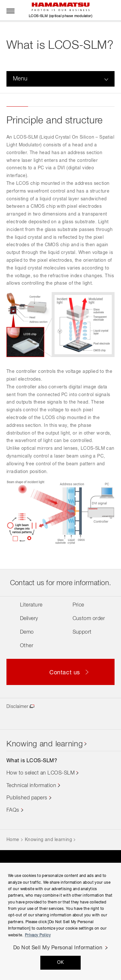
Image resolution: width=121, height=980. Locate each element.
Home (13, 840)
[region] (60, 921)
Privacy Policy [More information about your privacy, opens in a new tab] (38, 935)
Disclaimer (17, 707)
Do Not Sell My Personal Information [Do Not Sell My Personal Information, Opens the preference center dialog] (58, 948)
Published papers (27, 798)
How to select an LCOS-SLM (40, 773)
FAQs (13, 810)
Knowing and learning (45, 744)
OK (60, 963)
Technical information (31, 786)
